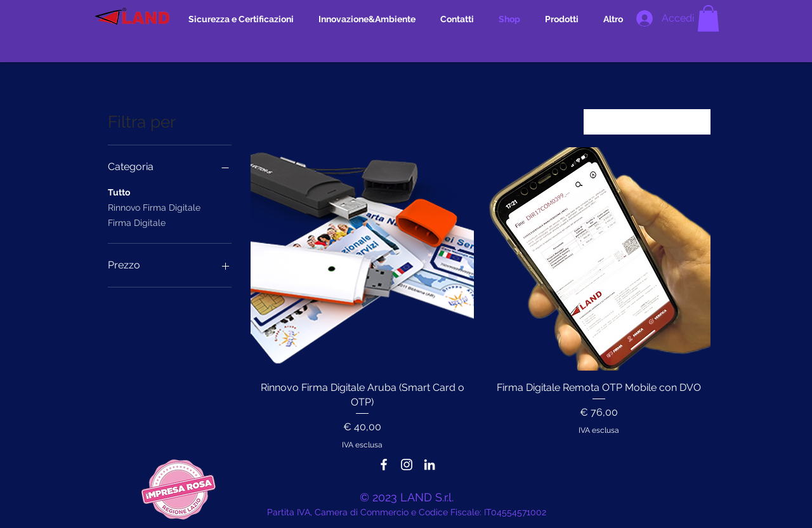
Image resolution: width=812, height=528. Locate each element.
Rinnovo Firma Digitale (154, 207)
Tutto (119, 191)
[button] (708, 18)
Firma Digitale (137, 222)
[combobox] (647, 122)
